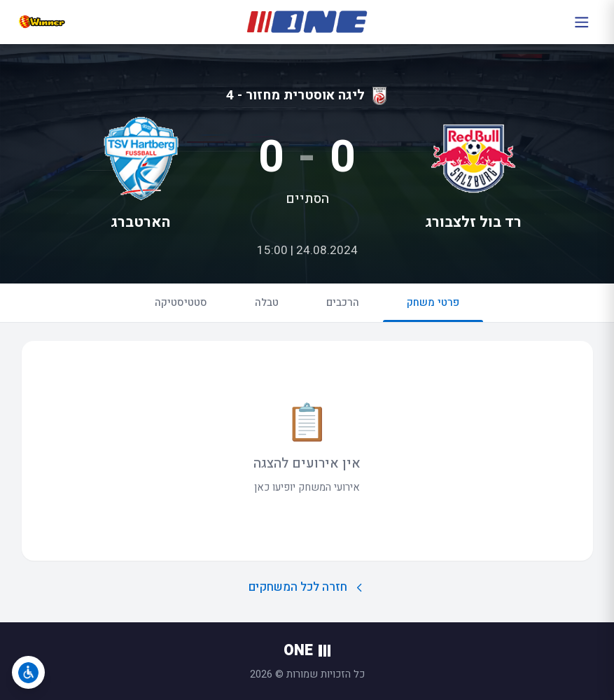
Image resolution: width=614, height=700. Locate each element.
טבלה (267, 302)
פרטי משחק (433, 308)
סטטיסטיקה (181, 302)
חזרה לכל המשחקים (307, 587)
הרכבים (343, 302)
